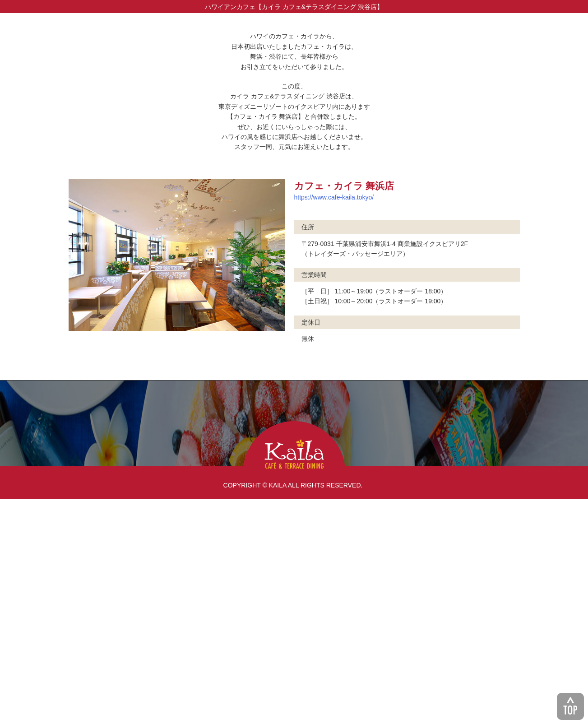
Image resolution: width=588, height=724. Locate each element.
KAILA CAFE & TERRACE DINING (294, 671)
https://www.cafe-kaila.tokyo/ (334, 422)
